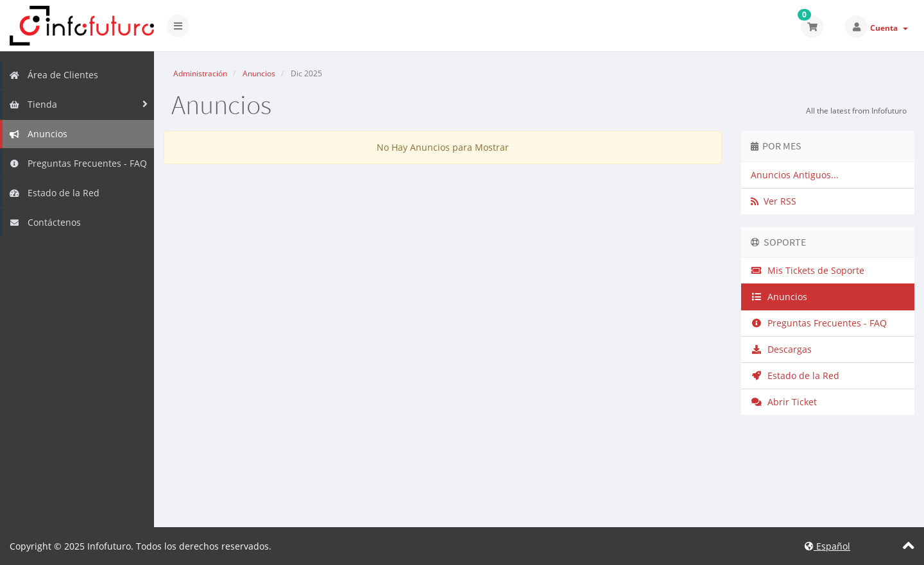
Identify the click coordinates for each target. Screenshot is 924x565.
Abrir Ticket (784, 402)
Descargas (781, 349)
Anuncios (38, 134)
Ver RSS (774, 201)
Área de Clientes (54, 75)
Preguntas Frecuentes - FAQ (78, 163)
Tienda (33, 104)
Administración (200, 73)
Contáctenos (45, 222)
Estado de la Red (54, 193)
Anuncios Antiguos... (795, 175)
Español (827, 546)
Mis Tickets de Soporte (808, 270)
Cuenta (889, 28)
